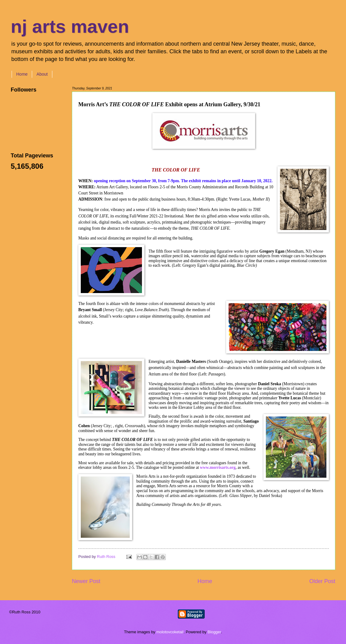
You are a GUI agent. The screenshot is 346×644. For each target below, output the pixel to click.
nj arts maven (70, 26)
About (42, 74)
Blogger (214, 632)
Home (22, 74)
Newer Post (86, 581)
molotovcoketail (170, 632)
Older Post (322, 581)
